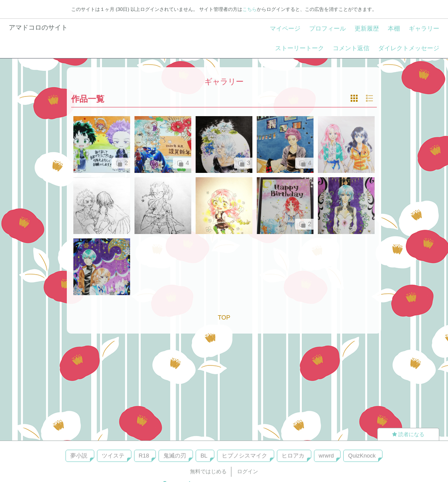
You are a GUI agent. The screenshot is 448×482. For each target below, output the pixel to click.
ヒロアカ (293, 456)
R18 (144, 456)
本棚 (394, 28)
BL (204, 456)
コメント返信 (351, 48)
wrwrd (326, 456)
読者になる (408, 434)
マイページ (285, 28)
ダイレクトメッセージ (409, 48)
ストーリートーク (300, 48)
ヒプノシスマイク (245, 456)
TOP (224, 317)
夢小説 (79, 456)
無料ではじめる (208, 472)
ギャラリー (424, 28)
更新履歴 (367, 28)
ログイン (248, 472)
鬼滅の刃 (175, 456)
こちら (250, 9)
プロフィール (327, 28)
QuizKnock (362, 456)
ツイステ (113, 456)
